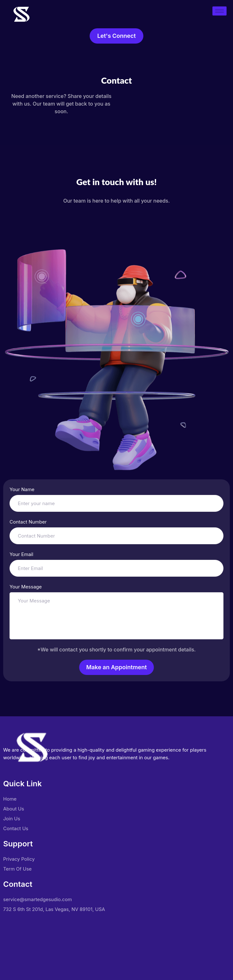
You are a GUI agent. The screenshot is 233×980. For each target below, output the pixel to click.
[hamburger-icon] (219, 11)
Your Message (26, 587)
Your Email (21, 554)
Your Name (22, 489)
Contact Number (28, 522)
